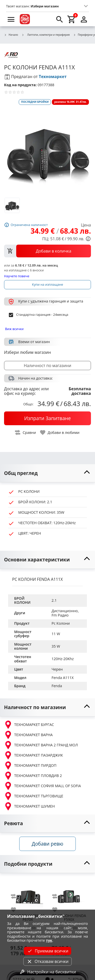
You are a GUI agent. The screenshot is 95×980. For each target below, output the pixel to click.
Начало (11, 35)
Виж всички (14, 329)
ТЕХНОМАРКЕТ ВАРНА (28, 735)
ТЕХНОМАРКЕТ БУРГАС (29, 725)
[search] (60, 19)
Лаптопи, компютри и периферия (46, 35)
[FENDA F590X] (69, 895)
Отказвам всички (47, 961)
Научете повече (17, 276)
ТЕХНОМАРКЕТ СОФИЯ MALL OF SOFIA (42, 786)
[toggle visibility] (48, 473)
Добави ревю (47, 844)
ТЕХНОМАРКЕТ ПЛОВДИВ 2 (33, 776)
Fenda (57, 686)
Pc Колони (61, 623)
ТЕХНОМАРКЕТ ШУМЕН (29, 806)
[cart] (72, 19)
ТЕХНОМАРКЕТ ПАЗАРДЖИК (34, 755)
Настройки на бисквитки (47, 972)
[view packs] (48, 251)
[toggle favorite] (60, 432)
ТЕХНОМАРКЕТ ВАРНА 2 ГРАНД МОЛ (41, 745)
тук (49, 940)
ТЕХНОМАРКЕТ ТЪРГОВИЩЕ (34, 796)
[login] (84, 19)
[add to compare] (16, 896)
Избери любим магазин (27, 352)
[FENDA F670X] (28, 895)
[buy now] (48, 418)
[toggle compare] (26, 432)
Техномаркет (53, 77)
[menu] (11, 19)
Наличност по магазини (48, 366)
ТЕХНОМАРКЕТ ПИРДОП (30, 765)
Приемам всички (47, 951)
